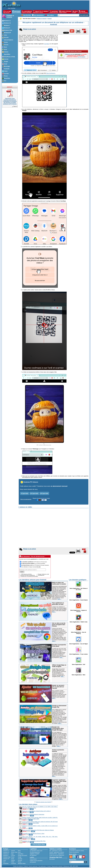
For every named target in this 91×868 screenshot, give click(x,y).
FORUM (83, 12)
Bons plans (52, 859)
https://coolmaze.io (51, 73)
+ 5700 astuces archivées (26, 574)
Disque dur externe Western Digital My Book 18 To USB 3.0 (37, 811)
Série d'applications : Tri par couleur (79, 654)
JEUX (75, 12)
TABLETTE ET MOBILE (41, 12)
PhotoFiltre (6, 864)
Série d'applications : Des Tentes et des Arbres (79, 589)
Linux (5, 860)
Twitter (13, 862)
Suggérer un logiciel (35, 854)
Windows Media (22, 864)
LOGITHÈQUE (27, 12)
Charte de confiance (18, 866)
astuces (60, 851)
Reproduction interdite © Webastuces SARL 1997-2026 (65, 866)
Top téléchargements (35, 852)
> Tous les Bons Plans (38, 844)
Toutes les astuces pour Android (43, 802)
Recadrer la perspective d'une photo (59, 645)
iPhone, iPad (14, 852)
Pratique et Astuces (10, 16)
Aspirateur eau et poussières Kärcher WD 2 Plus (34, 841)
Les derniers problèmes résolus (77, 851)
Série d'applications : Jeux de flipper (78, 644)
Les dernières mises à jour (36, 851)
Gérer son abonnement (26, 499)
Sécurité (20, 860)
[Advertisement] (73, 816)
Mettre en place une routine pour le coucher (59, 583)
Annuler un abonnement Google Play (59, 706)
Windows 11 (6, 851)
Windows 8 (6, 854)
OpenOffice (21, 854)
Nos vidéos (51, 15)
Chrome (13, 856)
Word (19, 851)
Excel (19, 852)
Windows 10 (6, 852)
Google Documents (23, 856)
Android (13, 851)
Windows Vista (7, 857)
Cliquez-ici (15, 106)
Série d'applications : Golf (79, 664)
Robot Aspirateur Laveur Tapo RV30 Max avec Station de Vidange (38, 830)
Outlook (13, 860)
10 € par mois (34, 493)
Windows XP (6, 859)
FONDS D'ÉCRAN (65, 12)
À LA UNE (7, 12)
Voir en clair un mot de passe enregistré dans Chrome (59, 625)
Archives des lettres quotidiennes (28, 575)
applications (55, 851)
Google (20, 857)
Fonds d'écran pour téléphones (57, 855)
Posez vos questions (74, 852)
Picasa (20, 862)
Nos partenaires (42, 866)
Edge (12, 854)
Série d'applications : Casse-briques (78, 600)
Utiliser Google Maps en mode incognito (59, 666)
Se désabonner (41, 575)
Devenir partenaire (33, 866)
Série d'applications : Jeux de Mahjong (78, 633)
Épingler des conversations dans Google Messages (58, 728)
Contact (49, 866)
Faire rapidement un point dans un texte (58, 604)
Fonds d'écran (33, 859)
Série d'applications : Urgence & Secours (79, 611)
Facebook (13, 864)
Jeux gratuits (33, 862)
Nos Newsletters (39, 15)
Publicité (26, 866)
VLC (4, 862)
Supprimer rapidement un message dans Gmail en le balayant (59, 781)
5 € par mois (25, 493)
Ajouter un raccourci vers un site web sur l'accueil (58, 687)
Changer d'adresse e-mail (43, 574)
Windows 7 (6, 856)
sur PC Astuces (81, 57)
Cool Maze (47, 44)
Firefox (13, 857)
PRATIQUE (16, 12)
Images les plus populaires (36, 861)
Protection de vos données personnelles (29, 576)
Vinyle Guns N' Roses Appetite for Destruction (33, 814)
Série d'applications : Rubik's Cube (79, 622)
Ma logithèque (33, 855)
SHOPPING (54, 12)
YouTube (20, 859)
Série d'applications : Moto (78, 675)
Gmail (12, 859)
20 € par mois (44, 493)
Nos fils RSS (27, 15)
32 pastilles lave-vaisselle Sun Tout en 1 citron (33, 834)
